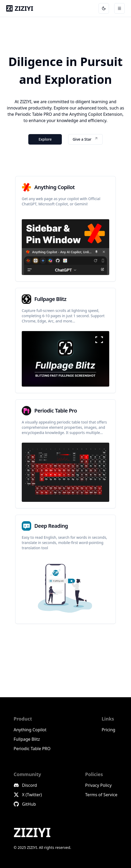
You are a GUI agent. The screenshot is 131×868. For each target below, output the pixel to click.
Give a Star (85, 139)
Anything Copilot (30, 730)
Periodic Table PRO (32, 749)
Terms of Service (101, 795)
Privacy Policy (98, 785)
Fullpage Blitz (27, 739)
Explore (45, 139)
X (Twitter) (28, 795)
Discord (25, 785)
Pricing (108, 730)
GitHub (25, 804)
